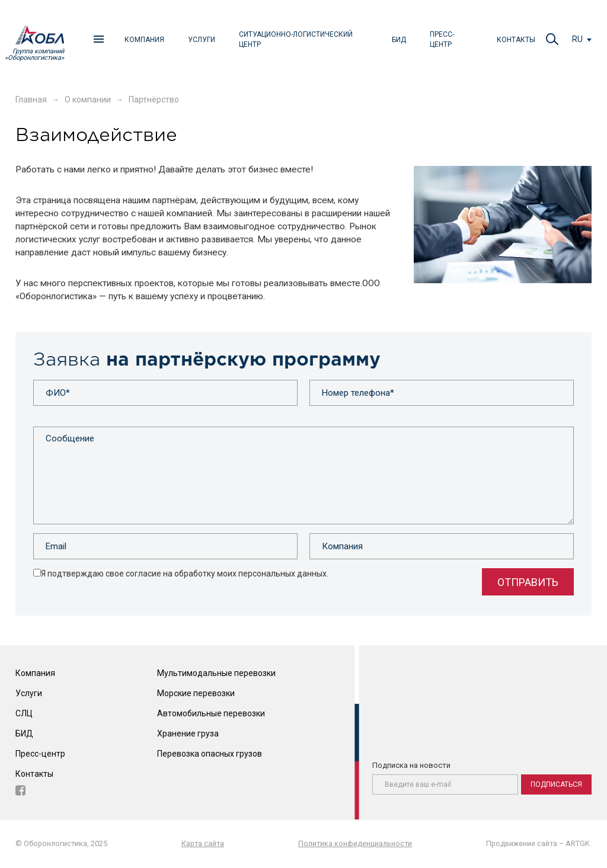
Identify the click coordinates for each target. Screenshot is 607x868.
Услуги (202, 40)
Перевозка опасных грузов (210, 754)
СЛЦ (24, 713)
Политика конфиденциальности (355, 843)
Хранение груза (188, 734)
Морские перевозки (196, 693)
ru (577, 39)
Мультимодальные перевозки (216, 673)
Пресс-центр (442, 39)
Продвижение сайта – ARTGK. (539, 843)
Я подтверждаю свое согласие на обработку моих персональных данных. (185, 574)
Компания (144, 40)
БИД (399, 40)
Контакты (516, 40)
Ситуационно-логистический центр (296, 39)
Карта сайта (203, 843)
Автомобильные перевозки (211, 713)
